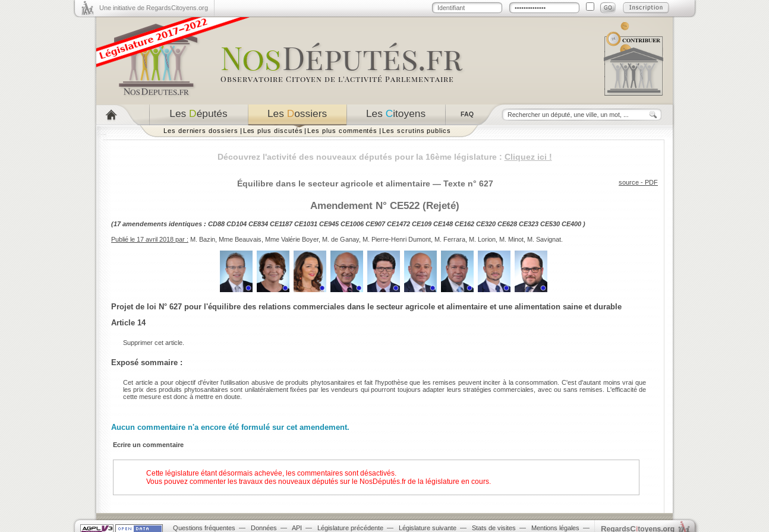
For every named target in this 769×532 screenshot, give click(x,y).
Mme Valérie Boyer (292, 239)
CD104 (237, 224)
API (297, 528)
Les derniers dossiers (201, 131)
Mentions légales (555, 528)
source (629, 182)
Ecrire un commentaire (148, 445)
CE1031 (306, 224)
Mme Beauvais (240, 239)
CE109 (422, 224)
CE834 (258, 224)
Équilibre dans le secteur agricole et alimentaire (334, 183)
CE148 (443, 224)
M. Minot (511, 239)
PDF (651, 182)
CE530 (550, 224)
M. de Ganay (341, 239)
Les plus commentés (342, 131)
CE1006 (352, 224)
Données (264, 528)
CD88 (216, 224)
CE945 (329, 224)
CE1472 (398, 224)
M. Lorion (482, 239)
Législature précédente (350, 528)
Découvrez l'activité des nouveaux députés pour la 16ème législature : (385, 157)
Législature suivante (428, 528)
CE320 (486, 224)
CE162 (464, 224)
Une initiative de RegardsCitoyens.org (154, 8)
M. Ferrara (450, 239)
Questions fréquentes (204, 528)
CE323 (529, 224)
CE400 (571, 224)
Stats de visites (494, 528)
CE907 (375, 224)
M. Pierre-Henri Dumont (397, 239)
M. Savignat (544, 239)
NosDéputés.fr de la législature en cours (424, 482)
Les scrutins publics (417, 131)
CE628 (507, 224)
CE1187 (281, 224)
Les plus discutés (273, 131)
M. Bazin (203, 239)
